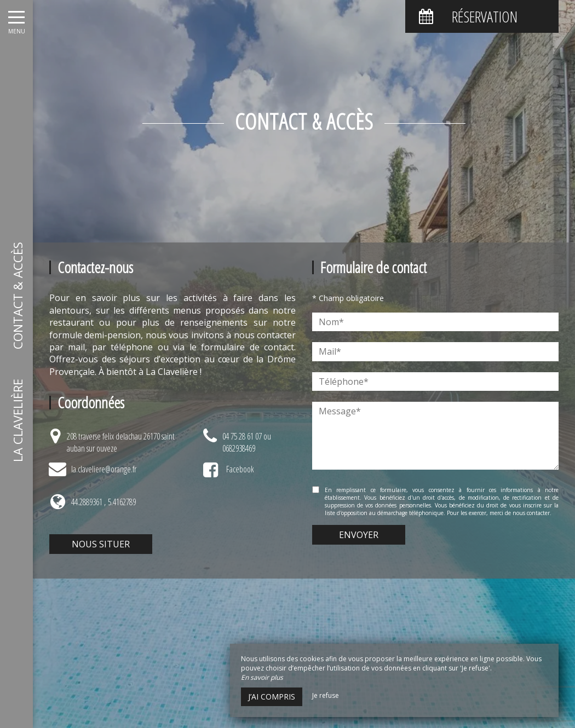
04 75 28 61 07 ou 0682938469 (247, 442)
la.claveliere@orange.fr (104, 469)
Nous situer (101, 544)
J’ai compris (272, 697)
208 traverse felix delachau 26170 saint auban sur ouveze (121, 442)
